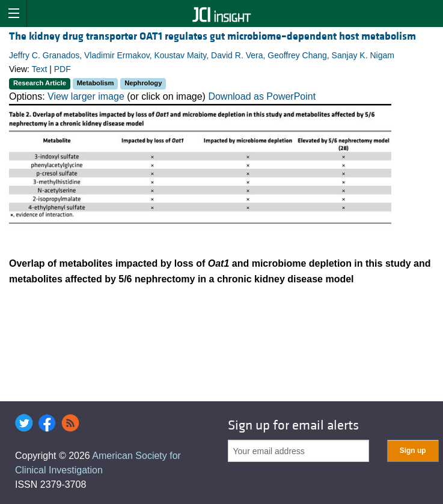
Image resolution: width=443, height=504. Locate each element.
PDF (63, 69)
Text (40, 69)
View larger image (86, 96)
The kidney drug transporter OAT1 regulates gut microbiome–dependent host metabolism (212, 36)
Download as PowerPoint (262, 96)
